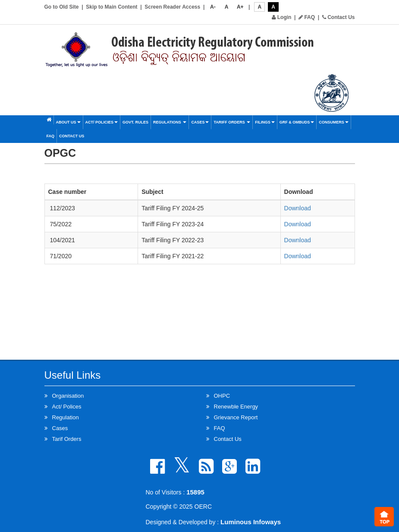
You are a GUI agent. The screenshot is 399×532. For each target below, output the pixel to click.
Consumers (334, 122)
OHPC (222, 396)
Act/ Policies (102, 122)
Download (298, 208)
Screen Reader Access (172, 7)
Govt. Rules (135, 122)
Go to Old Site (62, 7)
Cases (200, 122)
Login (281, 17)
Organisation (68, 396)
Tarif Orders (67, 439)
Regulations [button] (170, 122)
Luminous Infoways (251, 522)
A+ (240, 7)
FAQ (307, 17)
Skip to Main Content (112, 7)
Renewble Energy (236, 407)
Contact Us (339, 17)
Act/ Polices (67, 407)
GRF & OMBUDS (297, 122)
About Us (68, 122)
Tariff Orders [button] (232, 122)
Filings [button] (265, 122)
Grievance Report (236, 417)
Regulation (66, 417)
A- (213, 7)
